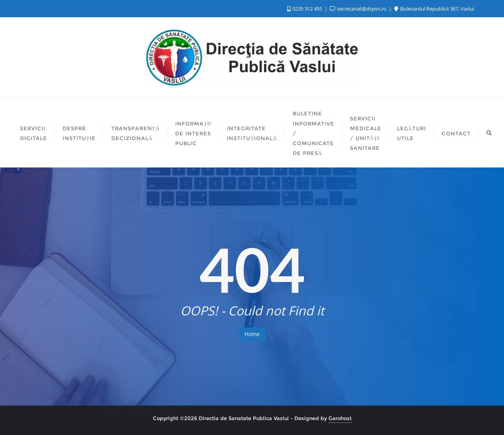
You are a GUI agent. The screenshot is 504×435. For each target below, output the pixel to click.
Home (252, 334)
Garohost (340, 418)
